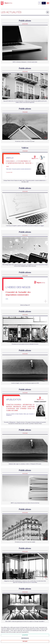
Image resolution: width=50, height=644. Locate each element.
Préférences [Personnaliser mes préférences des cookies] (25, 638)
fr (43, 3)
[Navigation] (48, 3)
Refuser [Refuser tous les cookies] (25, 641)
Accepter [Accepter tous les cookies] (25, 635)
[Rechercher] (40, 3)
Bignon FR (7, 3)
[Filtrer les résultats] (48, 12)
